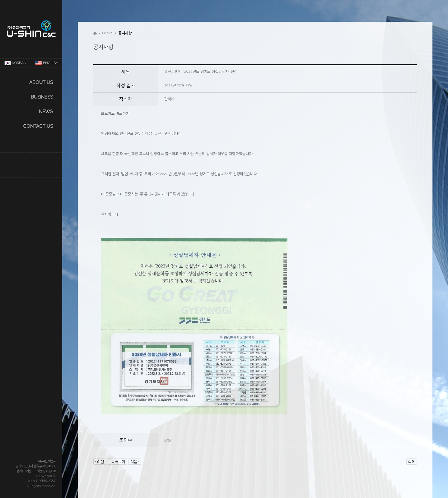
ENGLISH (47, 63)
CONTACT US (38, 126)
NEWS (46, 112)
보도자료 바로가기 (115, 113)
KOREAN (16, 63)
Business (42, 97)
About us (41, 82)
